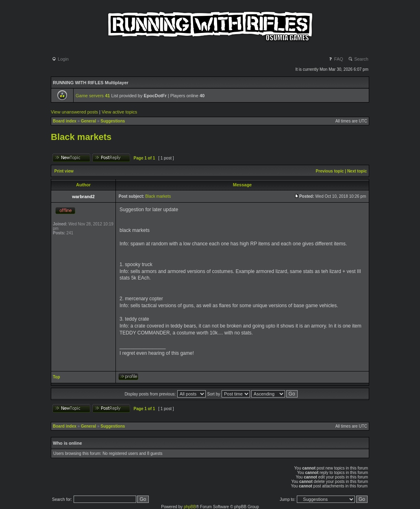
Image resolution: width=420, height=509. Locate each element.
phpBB (190, 507)
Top (57, 377)
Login (60, 59)
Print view (64, 171)
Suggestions (113, 121)
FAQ (336, 59)
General (88, 121)
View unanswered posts (74, 112)
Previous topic (330, 171)
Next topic (357, 171)
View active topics (119, 112)
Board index (65, 121)
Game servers (93, 96)
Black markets (81, 137)
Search (358, 59)
